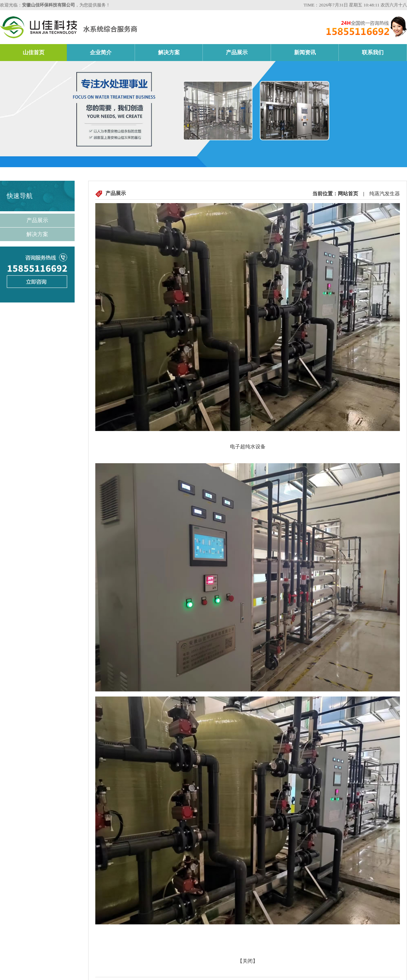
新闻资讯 (305, 52)
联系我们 (373, 52)
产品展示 (237, 52)
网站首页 (348, 194)
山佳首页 (34, 52)
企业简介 (101, 52)
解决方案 (169, 52)
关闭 (248, 961)
